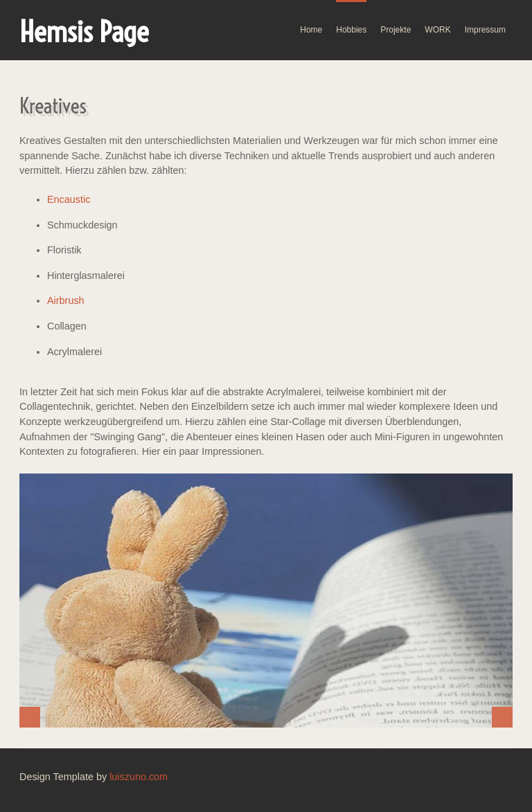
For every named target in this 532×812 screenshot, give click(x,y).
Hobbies (351, 30)
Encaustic (69, 199)
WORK (437, 30)
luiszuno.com (139, 777)
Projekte (396, 30)
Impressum (485, 30)
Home (311, 30)
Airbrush (66, 300)
